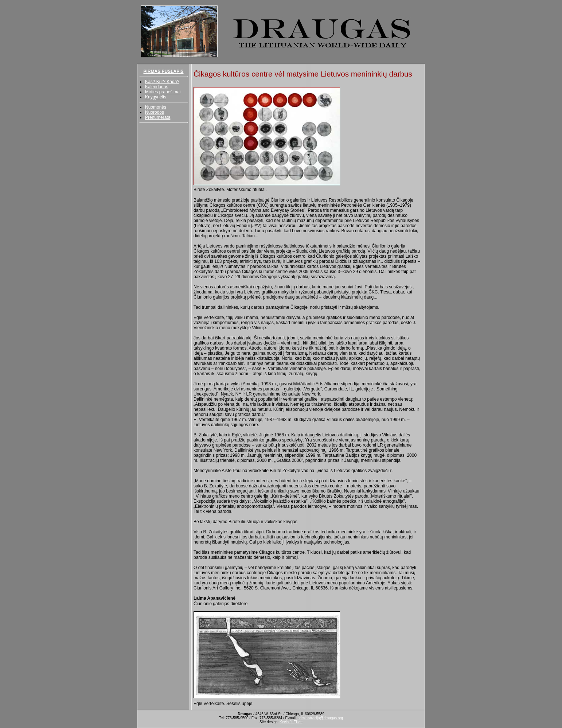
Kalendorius (157, 87)
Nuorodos (155, 112)
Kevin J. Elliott (291, 722)
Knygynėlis (156, 97)
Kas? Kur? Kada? (162, 82)
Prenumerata (158, 117)
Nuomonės (156, 107)
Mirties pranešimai (163, 92)
